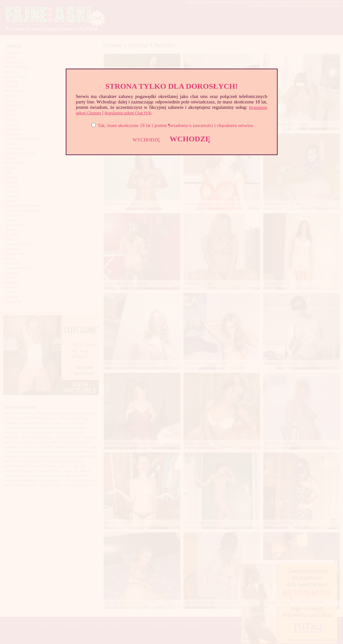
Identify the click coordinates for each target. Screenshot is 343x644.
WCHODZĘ (190, 139)
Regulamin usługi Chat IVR (128, 113)
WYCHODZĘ (146, 140)
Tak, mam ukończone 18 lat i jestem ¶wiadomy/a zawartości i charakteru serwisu (175, 125)
